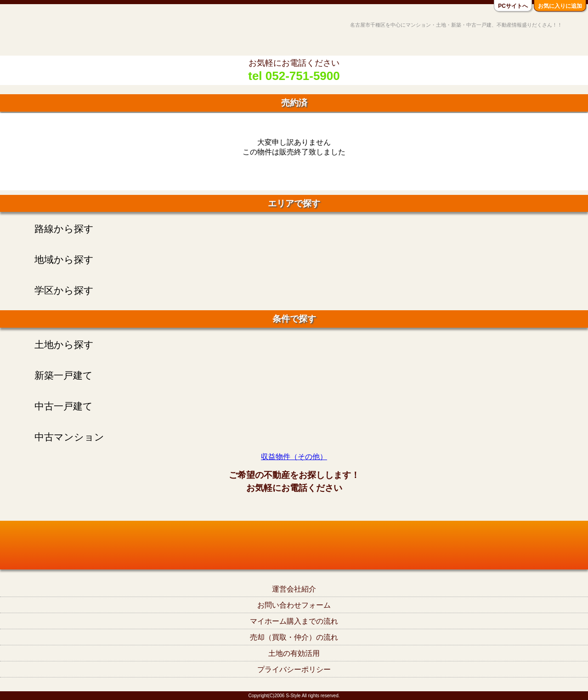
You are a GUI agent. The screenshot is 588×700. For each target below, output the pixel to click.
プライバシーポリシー (294, 669)
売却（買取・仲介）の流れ (294, 637)
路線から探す (64, 229)
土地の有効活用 (294, 653)
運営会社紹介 (294, 589)
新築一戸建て (64, 375)
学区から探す (64, 290)
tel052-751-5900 (294, 508)
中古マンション (69, 437)
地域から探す (64, 259)
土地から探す (64, 344)
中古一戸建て (64, 406)
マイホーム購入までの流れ (294, 621)
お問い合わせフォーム (294, 605)
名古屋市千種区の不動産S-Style (43, 33)
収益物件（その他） (294, 457)
